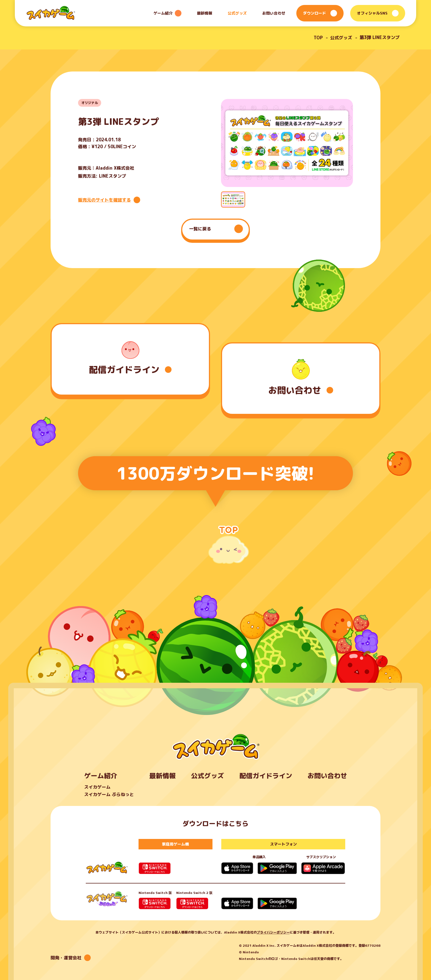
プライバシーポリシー (273, 932)
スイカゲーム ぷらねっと (109, 795)
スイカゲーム (97, 787)
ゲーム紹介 (101, 776)
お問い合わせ (274, 13)
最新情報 (205, 13)
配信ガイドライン (266, 776)
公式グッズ (237, 13)
